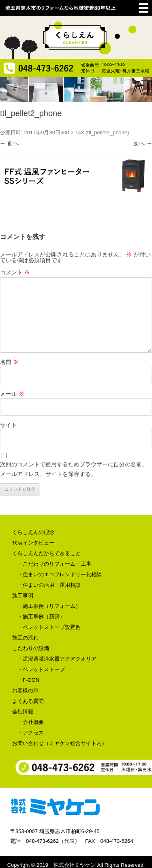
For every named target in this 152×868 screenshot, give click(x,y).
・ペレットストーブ (41, 669)
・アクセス (31, 733)
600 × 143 (72, 132)
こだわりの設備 (31, 648)
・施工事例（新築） (41, 617)
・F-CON (28, 680)
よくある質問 (28, 701)
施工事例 (23, 596)
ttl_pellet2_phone (107, 132)
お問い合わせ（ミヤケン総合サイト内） (60, 743)
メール (12, 394)
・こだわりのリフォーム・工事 (54, 564)
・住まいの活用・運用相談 (49, 585)
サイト (9, 425)
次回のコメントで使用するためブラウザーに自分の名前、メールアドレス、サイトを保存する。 (74, 469)
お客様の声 (25, 690)
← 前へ (9, 143)
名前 (9, 362)
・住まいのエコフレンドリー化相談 (60, 574)
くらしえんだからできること (46, 553)
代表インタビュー (33, 543)
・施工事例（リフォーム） (49, 606)
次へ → (143, 143)
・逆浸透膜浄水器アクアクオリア (57, 659)
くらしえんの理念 (33, 532)
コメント (15, 272)
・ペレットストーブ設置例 (49, 627)
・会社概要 (31, 722)
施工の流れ (25, 638)
